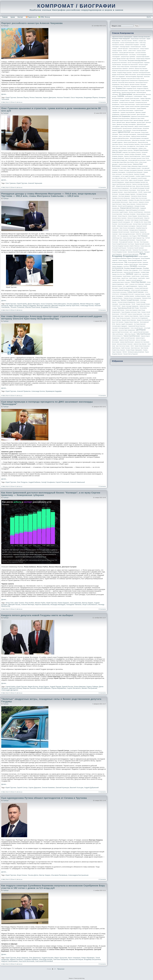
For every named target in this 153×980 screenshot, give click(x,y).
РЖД (126, 262)
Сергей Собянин (116, 278)
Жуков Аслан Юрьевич (124, 136)
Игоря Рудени (44, 687)
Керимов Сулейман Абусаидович (133, 154)
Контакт (20, 17)
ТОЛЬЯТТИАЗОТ (116, 306)
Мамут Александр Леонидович (120, 200)
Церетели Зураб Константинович (120, 332)
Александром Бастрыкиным (78, 875)
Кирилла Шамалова (42, 604)
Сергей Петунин (136, 276)
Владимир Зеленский (136, 87)
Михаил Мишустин (87, 304)
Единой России (67, 687)
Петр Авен (136, 242)
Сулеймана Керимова (140, 296)
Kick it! (8, 102)
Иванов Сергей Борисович (130, 142)
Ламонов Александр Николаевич (141, 184)
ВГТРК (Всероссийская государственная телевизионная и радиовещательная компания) (130, 81)
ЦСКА (131, 332)
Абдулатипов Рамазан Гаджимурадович (122, 37)
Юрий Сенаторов (126, 348)
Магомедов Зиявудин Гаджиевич (127, 194)
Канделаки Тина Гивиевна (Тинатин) (132, 152)
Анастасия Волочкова (26, 961)
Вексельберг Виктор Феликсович (127, 83)
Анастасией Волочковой (44, 961)
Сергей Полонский (62, 482)
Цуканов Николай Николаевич (141, 332)
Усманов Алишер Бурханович (135, 314)
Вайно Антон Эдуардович (119, 77)
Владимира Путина (131, 89)
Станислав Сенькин (139, 294)
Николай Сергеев (135, 232)
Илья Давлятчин (131, 146)
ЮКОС (132, 346)
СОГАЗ (146, 292)
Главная (5, 17)
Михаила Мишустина (143, 216)
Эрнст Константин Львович (123, 346)
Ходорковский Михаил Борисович (137, 326)
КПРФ (129, 178)
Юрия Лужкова (144, 348)
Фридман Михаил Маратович (132, 322)
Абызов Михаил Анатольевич (138, 39)
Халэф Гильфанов (48, 482)
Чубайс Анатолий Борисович (128, 338)
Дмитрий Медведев (138, 120)
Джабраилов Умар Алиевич (138, 118)
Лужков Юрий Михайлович (130, 192)
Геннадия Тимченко (136, 100)
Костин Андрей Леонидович (128, 176)
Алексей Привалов (24, 391)
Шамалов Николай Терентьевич (127, 340)
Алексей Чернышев (35, 183)
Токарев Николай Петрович (143, 304)
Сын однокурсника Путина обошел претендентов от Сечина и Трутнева (44, 798)
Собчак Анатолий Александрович (139, 290)
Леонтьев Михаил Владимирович (121, 188)
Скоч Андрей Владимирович (130, 286)
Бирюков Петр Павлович (141, 69)
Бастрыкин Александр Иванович (137, 61)
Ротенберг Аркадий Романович (133, 268)
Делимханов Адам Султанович (128, 114)
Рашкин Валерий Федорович (135, 260)
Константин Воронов (128, 174)
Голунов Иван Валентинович (128, 104)
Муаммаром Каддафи (54, 391)
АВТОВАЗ (135, 41)
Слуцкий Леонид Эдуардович (126, 288)
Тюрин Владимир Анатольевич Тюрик (131, 312)
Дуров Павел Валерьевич (127, 126)
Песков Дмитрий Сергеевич (126, 242)
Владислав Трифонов (143, 89)
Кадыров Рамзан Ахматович (126, 150)
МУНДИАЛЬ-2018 (139, 222)
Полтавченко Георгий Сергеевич (135, 248)
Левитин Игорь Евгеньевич (143, 186)
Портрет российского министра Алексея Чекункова (32, 23)
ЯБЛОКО (125, 352)
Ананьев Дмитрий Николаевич (127, 53)
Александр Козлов (87, 306)
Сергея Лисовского (74, 688)
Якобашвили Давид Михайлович (136, 352)
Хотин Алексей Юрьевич (137, 328)
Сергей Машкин (127, 276)
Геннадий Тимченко (125, 100)
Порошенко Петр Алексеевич (140, 250)
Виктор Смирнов (125, 85)
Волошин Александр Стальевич (137, 91)
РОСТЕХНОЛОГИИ (118, 268)
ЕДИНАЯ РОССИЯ (124, 132)
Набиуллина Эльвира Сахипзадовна (126, 226)
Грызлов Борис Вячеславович (126, 110)
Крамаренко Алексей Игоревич (139, 178)
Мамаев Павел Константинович (139, 198)
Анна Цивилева (76, 603)
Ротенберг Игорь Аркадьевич (131, 270)
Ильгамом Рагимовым (59, 875)
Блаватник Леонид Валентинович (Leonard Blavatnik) (125, 71)
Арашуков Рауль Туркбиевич (128, 57)
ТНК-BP (133, 304)
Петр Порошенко (144, 242)
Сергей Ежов (145, 274)
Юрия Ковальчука (135, 348)
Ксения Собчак (124, 180)
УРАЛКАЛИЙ (123, 314)
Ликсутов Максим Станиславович (128, 190)
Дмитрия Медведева (131, 122)
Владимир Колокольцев (50, 307)
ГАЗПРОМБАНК (129, 96)
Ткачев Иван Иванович (125, 304)
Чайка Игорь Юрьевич (130, 334)
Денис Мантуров (34, 304)
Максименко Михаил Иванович (139, 196)
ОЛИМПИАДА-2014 (117, 238)
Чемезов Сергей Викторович (132, 336)
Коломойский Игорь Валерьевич (135, 172)
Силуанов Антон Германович (137, 284)
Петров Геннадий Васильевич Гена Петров (123, 244)
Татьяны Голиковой (17, 307)
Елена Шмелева (80, 687)
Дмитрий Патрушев (58, 306)
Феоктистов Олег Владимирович (140, 318)
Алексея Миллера (28, 604)
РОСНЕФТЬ (134, 266)
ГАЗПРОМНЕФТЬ (138, 96)
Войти (149, 17)
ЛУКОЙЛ (140, 192)
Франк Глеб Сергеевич (118, 322)
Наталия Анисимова (123, 230)
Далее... (4, 94)
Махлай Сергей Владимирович (126, 206)
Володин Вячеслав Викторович (120, 91)
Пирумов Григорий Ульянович (142, 244)
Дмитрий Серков (121, 122)
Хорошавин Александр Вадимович (121, 328)
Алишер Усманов (144, 49)
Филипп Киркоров (117, 320)
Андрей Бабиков (34, 482)
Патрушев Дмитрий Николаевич (127, 240)
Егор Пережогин (127, 130)
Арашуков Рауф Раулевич (143, 57)
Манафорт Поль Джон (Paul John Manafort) (139, 200)
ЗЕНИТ (114, 140)
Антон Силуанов (47, 304)
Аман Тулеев (19, 603)
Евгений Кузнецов (62, 788)
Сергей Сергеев (144, 276)
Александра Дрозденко (10, 690)
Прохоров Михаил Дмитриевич (131, 254)
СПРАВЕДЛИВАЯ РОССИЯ (127, 294)
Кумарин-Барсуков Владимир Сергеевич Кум (136, 182)
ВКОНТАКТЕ (127, 87)
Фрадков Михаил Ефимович (129, 320)
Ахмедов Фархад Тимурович (143, 59)
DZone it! (13, 102)
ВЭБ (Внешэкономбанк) (139, 95)
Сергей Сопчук (22, 788)
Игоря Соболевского (90, 604)
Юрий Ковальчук (116, 348)
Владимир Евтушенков (92, 959)
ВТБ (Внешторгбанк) (126, 94)
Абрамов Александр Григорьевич (142, 37)
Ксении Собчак (116, 180)
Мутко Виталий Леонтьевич (125, 224)
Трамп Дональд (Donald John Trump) (128, 308)
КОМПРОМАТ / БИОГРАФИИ (76, 6)
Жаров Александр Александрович (128, 134)
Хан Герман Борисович (140, 324)
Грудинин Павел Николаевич (128, 108)
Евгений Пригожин (137, 128)
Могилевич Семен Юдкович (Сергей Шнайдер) (137, 220)
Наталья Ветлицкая (76, 959)
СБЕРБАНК (129, 274)
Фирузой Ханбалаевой (9, 961)
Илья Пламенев (140, 146)
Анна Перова (132, 55)
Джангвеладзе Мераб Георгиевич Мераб (122, 120)
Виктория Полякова (135, 85)
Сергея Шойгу (121, 280)
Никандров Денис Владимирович (138, 230)
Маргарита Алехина (144, 202)
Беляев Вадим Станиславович (138, 67)
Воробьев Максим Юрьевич (129, 93)
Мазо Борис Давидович (124, 196)
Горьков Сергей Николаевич (143, 104)
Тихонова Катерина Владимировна (126, 302)
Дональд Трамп (141, 122)
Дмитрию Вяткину (16, 688)
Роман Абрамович (88, 958)
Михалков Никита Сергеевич (119, 218)
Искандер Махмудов (58, 604)
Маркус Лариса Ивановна (129, 204)
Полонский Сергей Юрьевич (119, 248)
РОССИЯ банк (142, 266)
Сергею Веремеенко (59, 688)
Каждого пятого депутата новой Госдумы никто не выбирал (37, 615)
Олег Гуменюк (11, 183)
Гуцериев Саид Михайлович (128, 112)
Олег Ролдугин (22, 482)
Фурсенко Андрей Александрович (125, 324)
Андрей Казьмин (48, 958)
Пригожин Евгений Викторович (136, 252)
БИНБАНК (131, 69)
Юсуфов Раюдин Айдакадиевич (134, 350)
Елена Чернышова (136, 132)
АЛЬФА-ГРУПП (132, 51)
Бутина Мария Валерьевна (144, 75)
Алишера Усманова (117, 51)
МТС (132, 222)
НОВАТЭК (138, 234)
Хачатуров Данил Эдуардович (120, 326)
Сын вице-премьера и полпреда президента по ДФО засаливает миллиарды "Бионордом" (47, 403)
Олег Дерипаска (35, 958)
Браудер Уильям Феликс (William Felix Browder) (124, 75)
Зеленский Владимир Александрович (139, 138)
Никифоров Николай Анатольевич (121, 232)
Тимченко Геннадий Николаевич (130, 300)
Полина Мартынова (145, 246)
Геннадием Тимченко (74, 604)
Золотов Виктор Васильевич (124, 140)
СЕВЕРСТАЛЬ (138, 274)
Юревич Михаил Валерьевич (142, 346)
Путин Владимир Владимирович (129, 255)
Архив (13, 17)
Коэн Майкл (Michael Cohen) (119, 178)
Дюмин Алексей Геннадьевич (142, 126)
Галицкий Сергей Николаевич (132, 98)
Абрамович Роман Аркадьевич (121, 39)
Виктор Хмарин (88, 603)
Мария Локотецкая (117, 204)
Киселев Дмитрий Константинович (137, 160)
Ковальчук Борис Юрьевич (125, 164)
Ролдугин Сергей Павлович (131, 264)
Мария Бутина (33, 687)
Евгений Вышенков (117, 128)
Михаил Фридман (133, 216)
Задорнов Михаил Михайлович (139, 136)
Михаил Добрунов (141, 214)
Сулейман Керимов (31, 959)
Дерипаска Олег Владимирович (121, 116)
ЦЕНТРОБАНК (141, 330)
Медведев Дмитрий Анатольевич (130, 208)
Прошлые (61, 969)
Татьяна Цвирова (73, 304)
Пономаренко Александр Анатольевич (122, 250)
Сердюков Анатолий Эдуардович (134, 280)
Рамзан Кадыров (123, 260)
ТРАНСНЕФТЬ (143, 308)
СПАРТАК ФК (115, 294)
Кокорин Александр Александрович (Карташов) (131, 170)
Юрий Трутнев (11, 97)
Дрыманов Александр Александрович (126, 124)
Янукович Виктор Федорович (131, 354)
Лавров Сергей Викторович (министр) (122, 184)
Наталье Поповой (63, 97)
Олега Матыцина (59, 304)
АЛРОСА (125, 51)
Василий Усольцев (77, 788)
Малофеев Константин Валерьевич (121, 198)
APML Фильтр (45, 17)
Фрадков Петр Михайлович (144, 320)
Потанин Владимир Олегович (120, 252)
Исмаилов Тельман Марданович (129, 148)
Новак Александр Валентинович (127, 234)
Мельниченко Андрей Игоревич (120, 212)
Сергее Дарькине (35, 788)
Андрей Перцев (55, 687)
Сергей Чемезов (133, 278)
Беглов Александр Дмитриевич (136, 63)
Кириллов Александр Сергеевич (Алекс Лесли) (137, 158)
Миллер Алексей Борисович (136, 212)
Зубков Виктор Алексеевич (139, 140)
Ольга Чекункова (77, 97)
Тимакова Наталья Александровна (132, 298)
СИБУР (127, 284)
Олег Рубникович (143, 236)
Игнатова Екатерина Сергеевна (132, 144)
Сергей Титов (125, 278)
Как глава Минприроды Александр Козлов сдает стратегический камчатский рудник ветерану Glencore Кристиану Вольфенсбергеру (52, 318)
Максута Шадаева (29, 306)
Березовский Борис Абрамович (120, 69)
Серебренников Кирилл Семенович (121, 282)
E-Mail (3, 102)
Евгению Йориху (23, 97)
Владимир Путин (121, 88)
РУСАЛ (141, 270)
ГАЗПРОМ (121, 96)
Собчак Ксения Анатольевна (119, 292)
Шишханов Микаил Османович (125, 344)
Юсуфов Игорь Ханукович (119, 350)
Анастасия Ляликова (140, 53)
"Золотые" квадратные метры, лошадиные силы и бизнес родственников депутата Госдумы (51, 700)
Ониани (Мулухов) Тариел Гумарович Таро (134, 238)
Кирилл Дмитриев (49, 97)
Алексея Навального (134, 49)
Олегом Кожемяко (48, 788)
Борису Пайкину (92, 687)
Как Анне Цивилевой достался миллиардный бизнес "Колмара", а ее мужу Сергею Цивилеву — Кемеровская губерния (51, 494)
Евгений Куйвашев (44, 688)
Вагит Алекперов (74, 958)
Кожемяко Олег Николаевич (119, 168)
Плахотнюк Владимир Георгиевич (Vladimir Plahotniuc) (126, 246)
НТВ (118, 236)
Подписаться (31, 17)
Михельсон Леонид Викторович (135, 218)
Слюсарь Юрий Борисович (141, 288)
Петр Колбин (29, 603)
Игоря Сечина (22, 875)
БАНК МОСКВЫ (123, 61)
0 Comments (102, 102)
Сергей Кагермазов (117, 276)
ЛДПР (114, 186)
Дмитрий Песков (14, 604)
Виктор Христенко (73, 306)
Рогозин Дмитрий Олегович (135, 262)
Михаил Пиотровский (89, 688)
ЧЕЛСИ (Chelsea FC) (117, 336)
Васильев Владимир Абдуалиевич (135, 77)
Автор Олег (10, 603)
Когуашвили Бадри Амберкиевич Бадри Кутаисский (134, 166)
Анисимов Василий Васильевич (120, 55)
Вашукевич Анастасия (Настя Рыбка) (130, 79)
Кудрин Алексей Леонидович (136, 180)
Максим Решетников (33, 307)
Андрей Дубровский (91, 788)
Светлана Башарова (61, 959)
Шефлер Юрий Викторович (127, 342)
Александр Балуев (45, 959)
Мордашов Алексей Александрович (121, 222)
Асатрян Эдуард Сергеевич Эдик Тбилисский (124, 59)
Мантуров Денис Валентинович (120, 202)
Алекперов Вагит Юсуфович (132, 45)
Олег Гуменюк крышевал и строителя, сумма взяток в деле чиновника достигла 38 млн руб (51, 110)
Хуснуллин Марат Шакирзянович (127, 330)
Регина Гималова (36, 97)
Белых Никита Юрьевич (123, 67)
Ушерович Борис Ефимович (132, 316)
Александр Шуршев (125, 47)
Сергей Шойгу (22, 304)
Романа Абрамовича (117, 266)
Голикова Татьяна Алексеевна (127, 102)
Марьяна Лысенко (29, 688)
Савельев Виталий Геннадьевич (132, 272)
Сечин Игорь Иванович (138, 282)
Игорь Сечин (115, 146)
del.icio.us (19, 102)
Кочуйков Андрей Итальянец (143, 176)
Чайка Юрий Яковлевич (143, 334)
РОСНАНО (126, 266)
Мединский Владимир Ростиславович (135, 210)
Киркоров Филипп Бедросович (120, 160)
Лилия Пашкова (141, 190)
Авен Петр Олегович (127, 41)
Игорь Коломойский (145, 144)
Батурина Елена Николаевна (119, 63)
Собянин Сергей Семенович (136, 292)
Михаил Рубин (40, 603)
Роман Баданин (63, 603)
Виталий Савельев (44, 306)
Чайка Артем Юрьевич (118, 334)
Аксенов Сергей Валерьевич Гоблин (129, 43)
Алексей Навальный (77, 482)
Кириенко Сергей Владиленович (132, 156)
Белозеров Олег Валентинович (130, 65)
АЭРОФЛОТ (115, 61)
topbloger (6, 26)
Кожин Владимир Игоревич (134, 168)
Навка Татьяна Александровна (127, 228)
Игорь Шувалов (22, 958)
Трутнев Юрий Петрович (118, 310)
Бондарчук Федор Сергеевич (125, 73)
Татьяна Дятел (33, 875)
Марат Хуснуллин (15, 306)
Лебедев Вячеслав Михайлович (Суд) (125, 186)
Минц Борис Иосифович (130, 214)
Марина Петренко (16, 959)
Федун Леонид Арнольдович (123, 318)
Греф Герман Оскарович (118, 106)
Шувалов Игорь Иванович (140, 344)
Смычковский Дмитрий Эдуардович (121, 290)
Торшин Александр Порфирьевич (130, 306)
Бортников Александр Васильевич (141, 73)
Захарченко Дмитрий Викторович (121, 138)
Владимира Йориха (91, 97)
